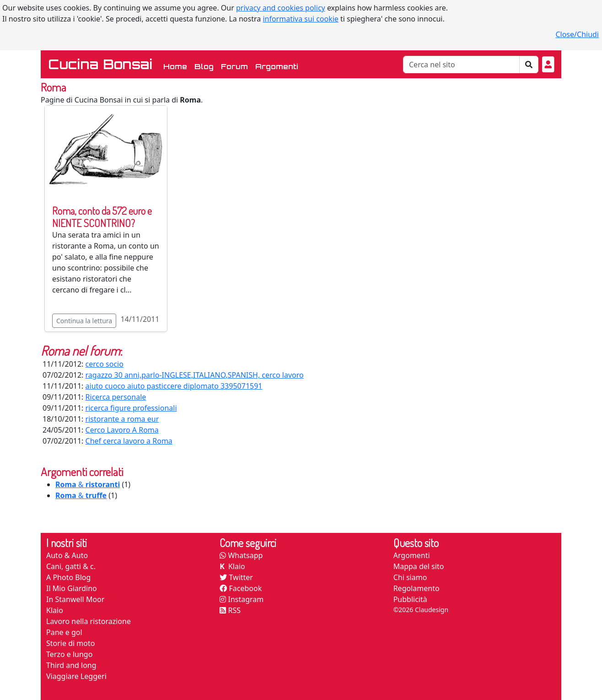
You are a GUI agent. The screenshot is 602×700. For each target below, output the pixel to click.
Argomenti (277, 66)
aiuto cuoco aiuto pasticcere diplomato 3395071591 (174, 386)
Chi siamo (410, 577)
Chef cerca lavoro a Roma (129, 441)
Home (177, 66)
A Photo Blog (68, 577)
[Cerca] (461, 65)
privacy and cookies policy (281, 8)
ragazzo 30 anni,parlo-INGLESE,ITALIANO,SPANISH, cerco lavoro (195, 375)
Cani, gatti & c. (71, 566)
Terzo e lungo (69, 654)
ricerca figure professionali (131, 408)
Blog (204, 66)
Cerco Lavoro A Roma (122, 430)
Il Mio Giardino (72, 588)
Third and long (71, 665)
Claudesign (432, 610)
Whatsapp (241, 555)
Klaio (55, 610)
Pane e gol (64, 632)
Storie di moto (70, 643)
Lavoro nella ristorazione (89, 621)
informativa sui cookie (301, 19)
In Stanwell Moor (75, 599)
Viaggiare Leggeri (76, 676)
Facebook (241, 588)
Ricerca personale (116, 397)
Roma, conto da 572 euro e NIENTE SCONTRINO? (102, 217)
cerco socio (105, 364)
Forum (234, 66)
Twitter (236, 577)
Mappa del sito (419, 566)
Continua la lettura (84, 321)
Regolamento (417, 588)
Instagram (242, 599)
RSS (230, 610)
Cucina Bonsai (100, 64)
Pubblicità (410, 599)
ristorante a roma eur (122, 419)
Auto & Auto (67, 555)
